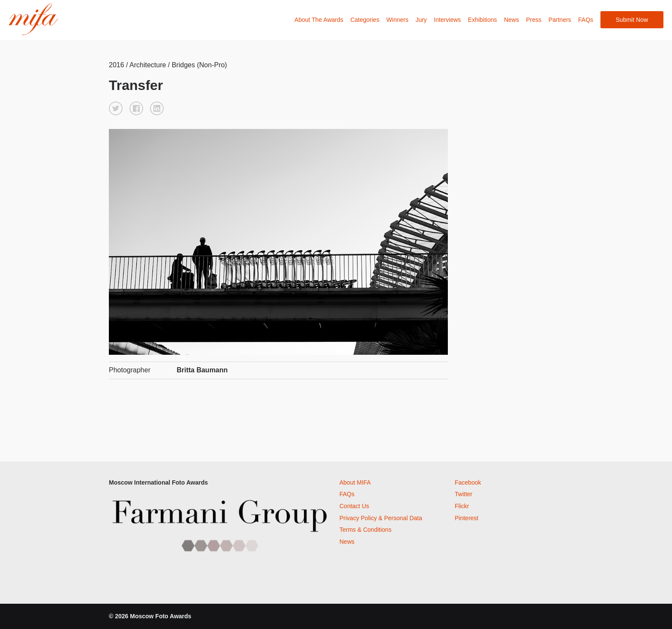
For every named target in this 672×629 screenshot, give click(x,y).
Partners (560, 20)
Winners (397, 20)
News (511, 20)
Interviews (447, 20)
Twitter (463, 494)
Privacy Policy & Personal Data (381, 518)
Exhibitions (483, 20)
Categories (365, 20)
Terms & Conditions (365, 530)
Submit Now (632, 20)
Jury (421, 20)
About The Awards (319, 20)
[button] (116, 108)
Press (534, 20)
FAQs (586, 20)
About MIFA (355, 482)
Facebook (468, 482)
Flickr (462, 506)
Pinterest (466, 518)
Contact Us (354, 506)
